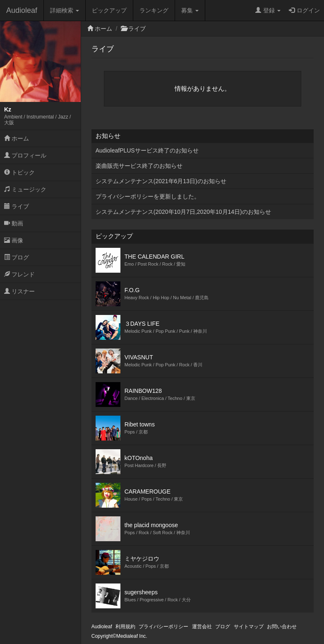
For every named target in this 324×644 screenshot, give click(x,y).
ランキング (154, 10)
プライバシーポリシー (163, 627)
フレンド (19, 274)
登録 (268, 10)
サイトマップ (249, 627)
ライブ (17, 206)
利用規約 (125, 627)
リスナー (19, 291)
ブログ (17, 257)
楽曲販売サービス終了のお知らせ (139, 166)
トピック (19, 172)
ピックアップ (109, 10)
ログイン (304, 10)
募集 (190, 10)
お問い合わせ (282, 627)
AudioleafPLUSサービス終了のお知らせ (147, 150)
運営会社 (202, 627)
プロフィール (25, 155)
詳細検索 (65, 10)
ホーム (17, 138)
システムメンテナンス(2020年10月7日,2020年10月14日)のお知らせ (183, 212)
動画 (14, 223)
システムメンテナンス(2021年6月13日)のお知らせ (161, 181)
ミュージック (25, 189)
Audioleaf (22, 10)
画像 (14, 240)
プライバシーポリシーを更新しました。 (148, 196)
